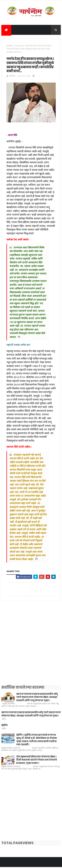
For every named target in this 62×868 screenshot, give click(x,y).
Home (9, 46)
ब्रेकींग (5, 726)
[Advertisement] (31, 648)
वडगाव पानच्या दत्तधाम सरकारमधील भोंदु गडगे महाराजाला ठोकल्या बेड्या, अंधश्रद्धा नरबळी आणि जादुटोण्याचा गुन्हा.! (37, 698)
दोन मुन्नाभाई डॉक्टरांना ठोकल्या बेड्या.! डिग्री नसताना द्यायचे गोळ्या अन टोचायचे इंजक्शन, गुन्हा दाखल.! (37, 760)
